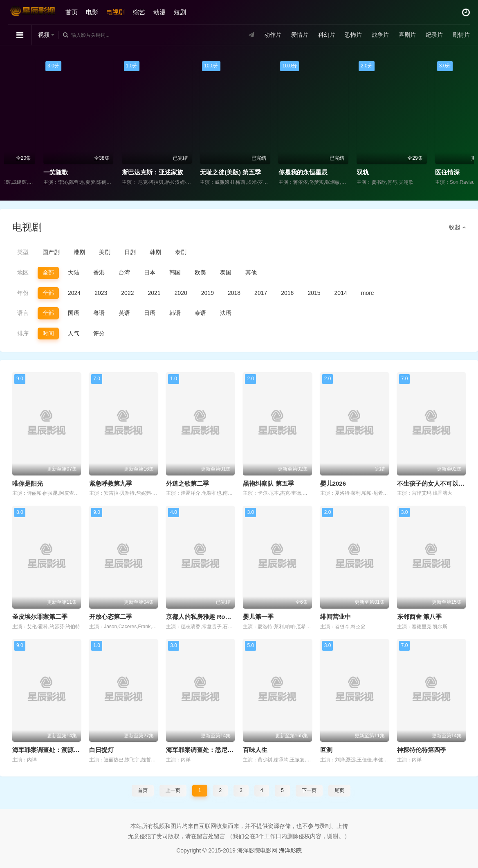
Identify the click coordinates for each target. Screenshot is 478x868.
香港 (99, 272)
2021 (154, 293)
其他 (251, 272)
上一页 (173, 790)
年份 (23, 293)
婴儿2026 (333, 483)
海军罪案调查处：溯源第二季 (52, 750)
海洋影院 (290, 850)
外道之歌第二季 (187, 483)
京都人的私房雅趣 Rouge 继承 (208, 617)
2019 (208, 293)
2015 (314, 293)
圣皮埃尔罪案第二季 (40, 617)
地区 (23, 272)
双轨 (406, 172)
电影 (92, 12)
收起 (457, 227)
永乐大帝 (20, 172)
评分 (99, 333)
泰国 (226, 272)
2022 (127, 293)
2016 (287, 293)
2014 (341, 293)
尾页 (339, 790)
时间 (48, 333)
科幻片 (327, 35)
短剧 (180, 12)
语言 (23, 313)
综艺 (139, 12)
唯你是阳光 (28, 483)
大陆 (74, 272)
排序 (23, 333)
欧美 (200, 272)
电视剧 (116, 12)
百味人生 (255, 750)
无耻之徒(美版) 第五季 (273, 172)
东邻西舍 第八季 (419, 617)
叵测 (326, 750)
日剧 (130, 252)
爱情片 (300, 35)
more (368, 293)
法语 (226, 313)
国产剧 (51, 252)
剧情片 (461, 35)
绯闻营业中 (335, 617)
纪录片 (434, 35)
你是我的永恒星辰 (346, 172)
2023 (101, 293)
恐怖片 (353, 35)
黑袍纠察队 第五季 (268, 483)
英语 (124, 313)
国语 (74, 313)
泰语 (200, 313)
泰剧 (181, 252)
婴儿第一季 (258, 617)
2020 (181, 293)
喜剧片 (407, 35)
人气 (74, 333)
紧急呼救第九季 (111, 483)
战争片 (380, 35)
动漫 (159, 12)
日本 (150, 272)
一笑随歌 (99, 172)
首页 (72, 12)
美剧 (105, 252)
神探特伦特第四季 (422, 750)
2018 (234, 293)
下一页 (309, 790)
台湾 (124, 272)
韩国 (175, 272)
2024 (74, 293)
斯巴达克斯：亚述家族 (195, 172)
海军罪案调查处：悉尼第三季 (206, 750)
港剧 (79, 252)
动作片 (273, 35)
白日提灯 (101, 750)
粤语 (99, 313)
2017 (261, 293)
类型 (23, 252)
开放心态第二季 (111, 617)
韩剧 (155, 252)
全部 (48, 272)
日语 (150, 313)
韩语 (175, 313)
